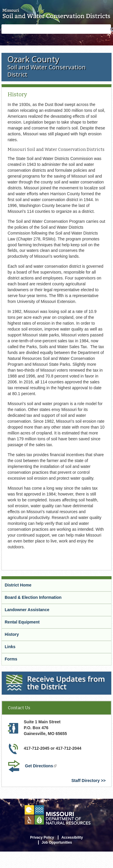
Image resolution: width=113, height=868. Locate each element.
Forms (11, 659)
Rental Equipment (22, 622)
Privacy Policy (42, 837)
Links (10, 647)
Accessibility (72, 837)
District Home (18, 585)
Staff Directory (85, 781)
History (12, 634)
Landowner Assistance (27, 610)
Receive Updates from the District (36, 675)
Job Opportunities (57, 842)
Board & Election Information (33, 597)
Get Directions (41, 766)
